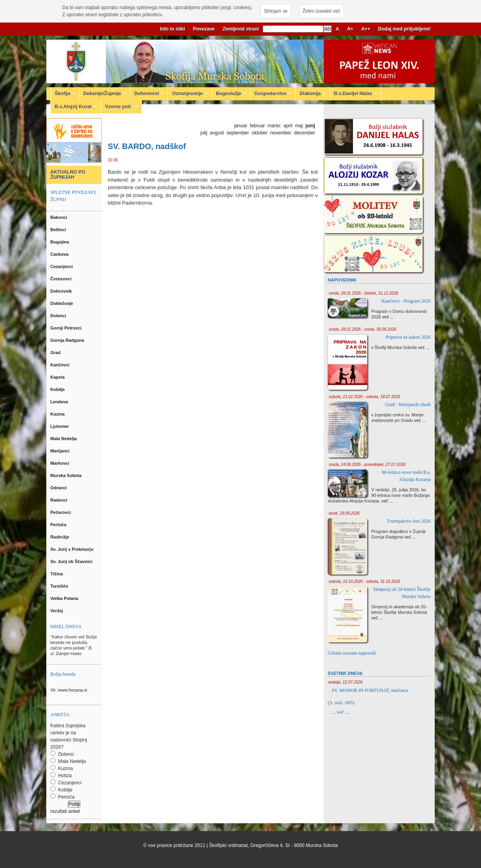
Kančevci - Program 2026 (406, 301)
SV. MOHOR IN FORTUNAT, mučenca (370, 690)
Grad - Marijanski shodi (408, 404)
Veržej (57, 611)
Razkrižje (60, 537)
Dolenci (59, 316)
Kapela (58, 377)
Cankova (60, 254)
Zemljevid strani (241, 29)
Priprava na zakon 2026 (408, 337)
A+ (350, 29)
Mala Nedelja (65, 439)
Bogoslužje (229, 94)
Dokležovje (62, 303)
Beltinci (59, 230)
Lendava (60, 402)
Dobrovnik (62, 291)
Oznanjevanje (188, 94)
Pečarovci (61, 512)
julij (204, 133)
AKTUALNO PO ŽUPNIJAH (68, 175)
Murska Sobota (67, 475)
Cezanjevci (62, 266)
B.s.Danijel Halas (354, 94)
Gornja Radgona (68, 340)
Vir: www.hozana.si (69, 690)
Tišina (57, 574)
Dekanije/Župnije (103, 94)
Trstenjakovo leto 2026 (409, 521)
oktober (260, 133)
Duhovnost (147, 94)
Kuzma (58, 414)
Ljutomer (60, 426)
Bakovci (59, 217)
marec (274, 126)
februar (258, 126)
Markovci (60, 463)
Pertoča (59, 525)
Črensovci (61, 279)
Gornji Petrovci (67, 328)
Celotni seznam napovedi (352, 653)
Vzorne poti (119, 107)
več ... (388, 317)
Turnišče (60, 586)
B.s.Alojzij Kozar (74, 107)
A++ (366, 29)
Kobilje (58, 389)
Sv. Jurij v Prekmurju (73, 549)
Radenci (60, 500)
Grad (56, 353)
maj (299, 126)
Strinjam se (276, 11)
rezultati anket (65, 811)
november (281, 133)
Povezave (204, 29)
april (288, 126)
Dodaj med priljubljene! (404, 29)
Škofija (63, 94)
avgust (217, 133)
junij (310, 126)
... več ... (340, 712)
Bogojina (60, 242)
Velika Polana (65, 598)
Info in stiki (173, 29)
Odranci (59, 488)
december (304, 133)
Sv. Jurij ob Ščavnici (72, 561)
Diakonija (311, 94)
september (238, 133)
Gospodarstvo (271, 94)
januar (241, 126)
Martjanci (60, 451)
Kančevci (60, 365)
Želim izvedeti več (322, 11)
